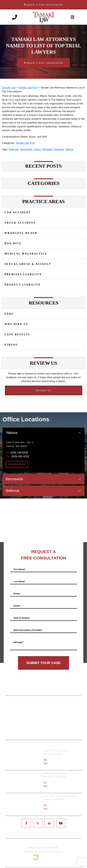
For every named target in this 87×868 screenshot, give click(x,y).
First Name (20, 569)
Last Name (19, 581)
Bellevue (14, 149)
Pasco (37, 149)
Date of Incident (22, 618)
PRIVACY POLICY (38, 848)
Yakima (69, 149)
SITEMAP (53, 848)
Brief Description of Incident (28, 630)
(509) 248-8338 (19, 453)
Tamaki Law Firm (25, 143)
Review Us (43, 390)
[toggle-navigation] (73, 17)
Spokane (59, 149)
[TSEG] (44, 857)
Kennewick (26, 149)
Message (19, 642)
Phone (17, 593)
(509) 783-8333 (55, 783)
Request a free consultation (43, 5)
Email (17, 606)
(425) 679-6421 (55, 805)
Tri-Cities (25, 782)
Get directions (17, 464)
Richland (47, 149)
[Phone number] (15, 17)
